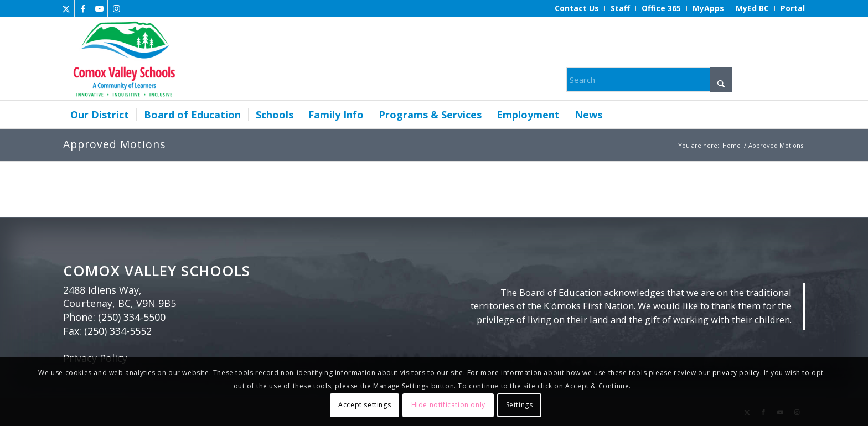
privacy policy (736, 373)
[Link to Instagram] (116, 8)
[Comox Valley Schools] (123, 59)
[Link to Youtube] (99, 8)
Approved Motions (114, 144)
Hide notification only (448, 405)
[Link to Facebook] (83, 8)
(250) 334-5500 (132, 317)
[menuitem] (577, 8)
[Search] (649, 80)
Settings (520, 405)
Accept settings (365, 405)
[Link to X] (66, 8)
